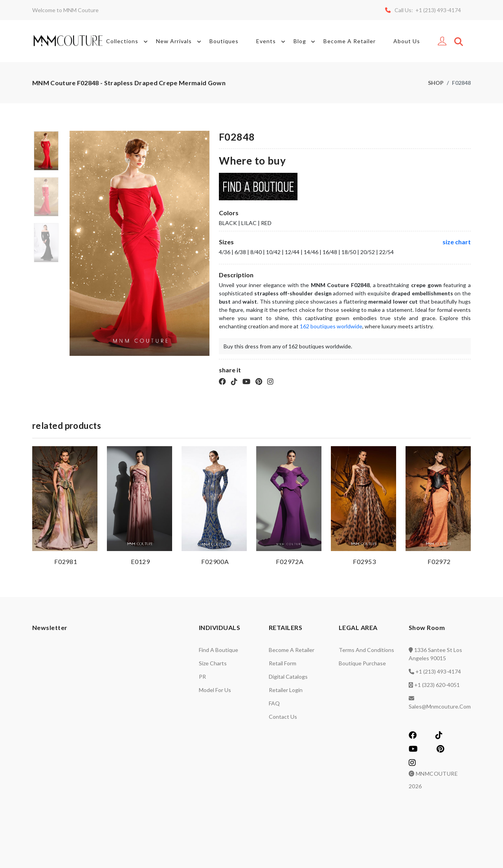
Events (272, 41)
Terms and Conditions (366, 650)
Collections (128, 41)
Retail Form (283, 663)
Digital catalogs (288, 677)
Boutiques (224, 41)
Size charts (213, 663)
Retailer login (286, 690)
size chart (457, 242)
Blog (306, 41)
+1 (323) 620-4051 (437, 685)
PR (202, 677)
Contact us (283, 717)
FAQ (274, 703)
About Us (407, 41)
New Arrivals (180, 41)
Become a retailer (292, 650)
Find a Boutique (218, 650)
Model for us (215, 690)
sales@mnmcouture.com (440, 706)
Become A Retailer (350, 41)
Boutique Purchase (362, 663)
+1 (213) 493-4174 (438, 671)
